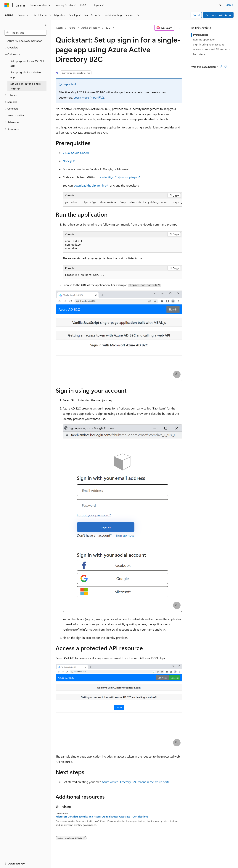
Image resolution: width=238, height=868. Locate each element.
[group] (123, 203)
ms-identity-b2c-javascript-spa (118, 177)
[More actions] (179, 28)
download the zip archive (90, 185)
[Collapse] (46, 25)
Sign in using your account (209, 44)
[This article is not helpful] (226, 67)
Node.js (67, 161)
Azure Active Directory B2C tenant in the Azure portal (136, 782)
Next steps (199, 54)
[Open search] (221, 5)
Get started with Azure (218, 15)
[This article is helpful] (221, 67)
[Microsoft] (7, 5)
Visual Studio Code (75, 153)
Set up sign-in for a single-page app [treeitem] (26, 86)
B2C (108, 28)
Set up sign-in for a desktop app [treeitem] (26, 75)
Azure (72, 28)
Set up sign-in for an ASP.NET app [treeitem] (27, 63)
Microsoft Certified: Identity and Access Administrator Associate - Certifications (102, 817)
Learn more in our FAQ (89, 97)
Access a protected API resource (212, 49)
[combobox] (25, 33)
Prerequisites (201, 35)
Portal (196, 15)
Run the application (204, 39)
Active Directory (90, 28)
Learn (59, 28)
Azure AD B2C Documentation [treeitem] (25, 41)
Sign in (230, 5)
